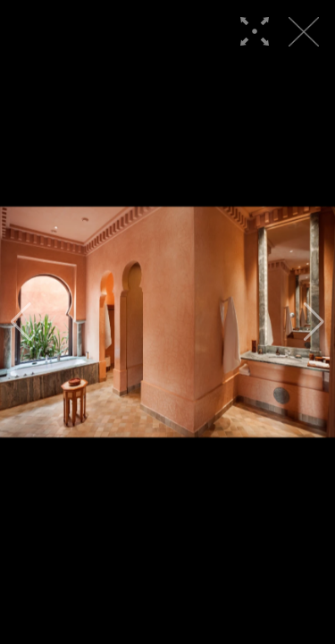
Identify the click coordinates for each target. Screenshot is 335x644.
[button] (21, 322)
